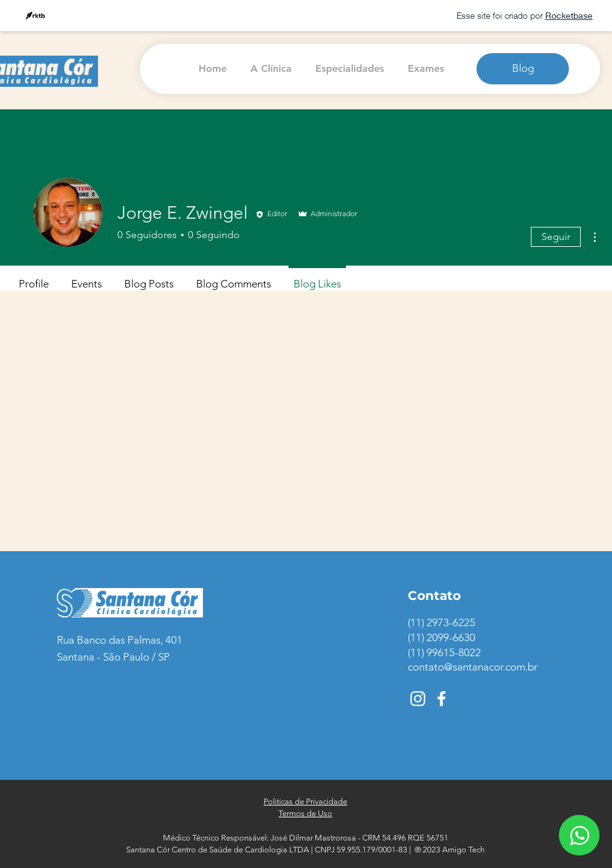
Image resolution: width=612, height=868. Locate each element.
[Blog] (523, 69)
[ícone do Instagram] (418, 699)
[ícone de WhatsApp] (579, 835)
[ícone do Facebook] (442, 699)
